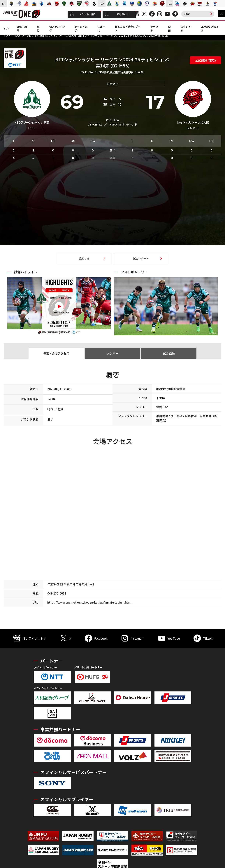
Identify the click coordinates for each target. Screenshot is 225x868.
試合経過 (169, 353)
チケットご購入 (83, 14)
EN (221, 14)
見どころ (84, 258)
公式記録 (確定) (205, 60)
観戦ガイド (117, 14)
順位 (38, 28)
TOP (6, 28)
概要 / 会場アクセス (56, 353)
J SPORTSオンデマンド (123, 124)
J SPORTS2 (95, 124)
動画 (169, 28)
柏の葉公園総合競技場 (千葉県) (124, 72)
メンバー (112, 353)
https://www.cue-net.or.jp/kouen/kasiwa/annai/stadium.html (89, 602)
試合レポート (141, 258)
